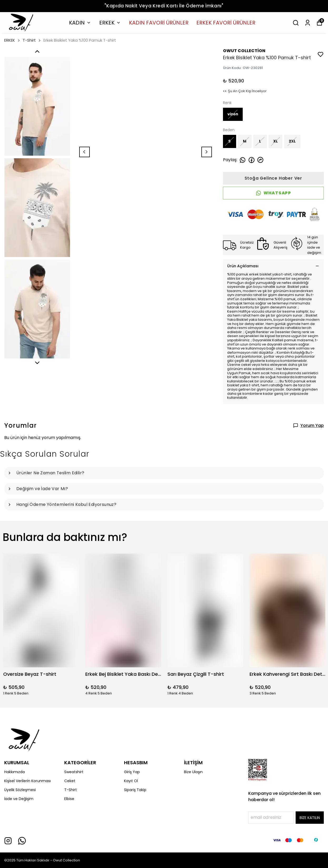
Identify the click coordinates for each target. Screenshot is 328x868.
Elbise (69, 799)
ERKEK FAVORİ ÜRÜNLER (226, 23)
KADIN (80, 23)
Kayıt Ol (131, 781)
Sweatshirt (74, 772)
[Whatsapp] (22, 841)
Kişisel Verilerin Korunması (28, 781)
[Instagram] (8, 841)
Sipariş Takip (135, 790)
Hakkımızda (14, 772)
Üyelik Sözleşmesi (20, 790)
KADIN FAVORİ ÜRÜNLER (159, 23)
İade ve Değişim (19, 799)
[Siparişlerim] (308, 23)
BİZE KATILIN (310, 818)
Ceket (70, 781)
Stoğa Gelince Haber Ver (273, 178)
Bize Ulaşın (193, 772)
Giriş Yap (132, 772)
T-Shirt (29, 40)
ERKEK (110, 23)
